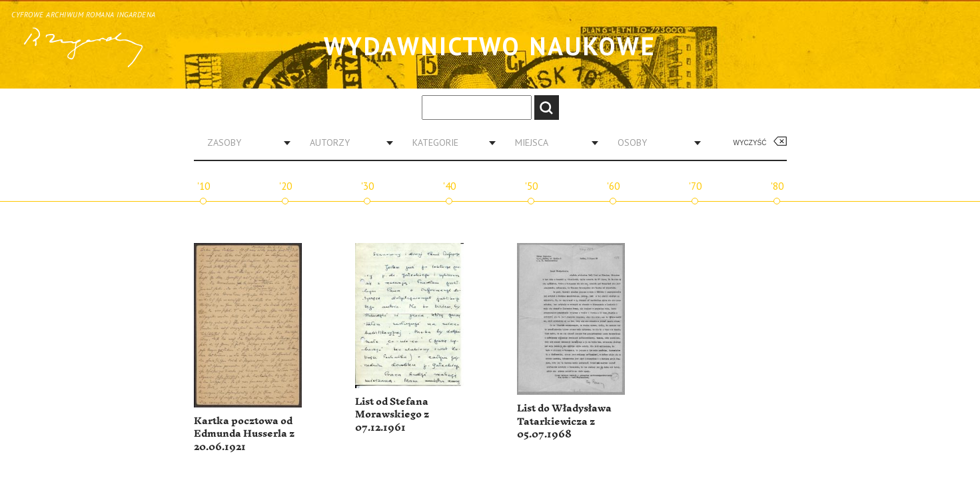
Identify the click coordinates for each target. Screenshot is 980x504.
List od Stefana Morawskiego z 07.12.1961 (392, 415)
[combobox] (244, 142)
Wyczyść (750, 143)
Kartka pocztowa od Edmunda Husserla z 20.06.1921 (244, 434)
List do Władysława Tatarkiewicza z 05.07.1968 (564, 421)
